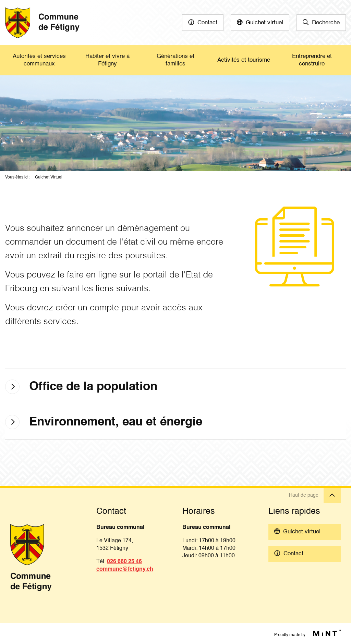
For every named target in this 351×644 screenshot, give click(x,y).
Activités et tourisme (244, 60)
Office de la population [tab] (93, 387)
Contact (207, 23)
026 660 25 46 (124, 562)
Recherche (326, 23)
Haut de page (315, 496)
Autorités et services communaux (39, 60)
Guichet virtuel (264, 23)
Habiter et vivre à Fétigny (107, 60)
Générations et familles (175, 60)
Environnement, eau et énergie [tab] (116, 422)
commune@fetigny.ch (125, 569)
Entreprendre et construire (312, 60)
